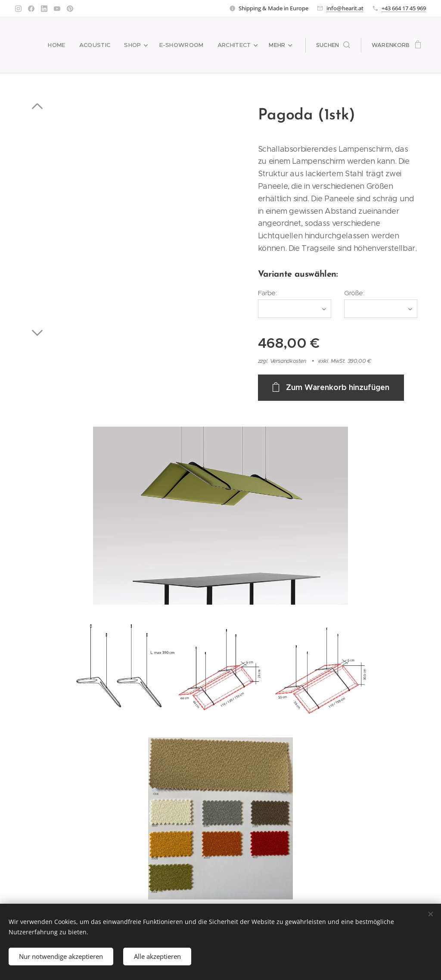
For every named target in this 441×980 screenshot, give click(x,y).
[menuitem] (61, 45)
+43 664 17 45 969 (404, 8)
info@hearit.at (345, 8)
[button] (333, 45)
